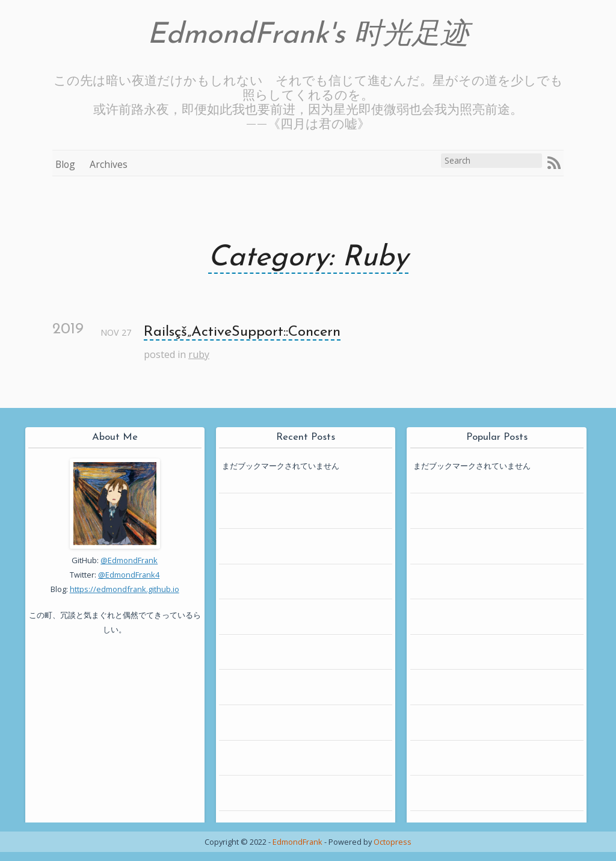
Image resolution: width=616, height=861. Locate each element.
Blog (65, 164)
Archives (109, 164)
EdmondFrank (297, 842)
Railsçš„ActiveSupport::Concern (242, 332)
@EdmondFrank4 (129, 575)
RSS (554, 163)
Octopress (393, 842)
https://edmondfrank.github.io (125, 589)
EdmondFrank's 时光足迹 (308, 35)
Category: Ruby (308, 258)
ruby (199, 354)
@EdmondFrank (129, 560)
